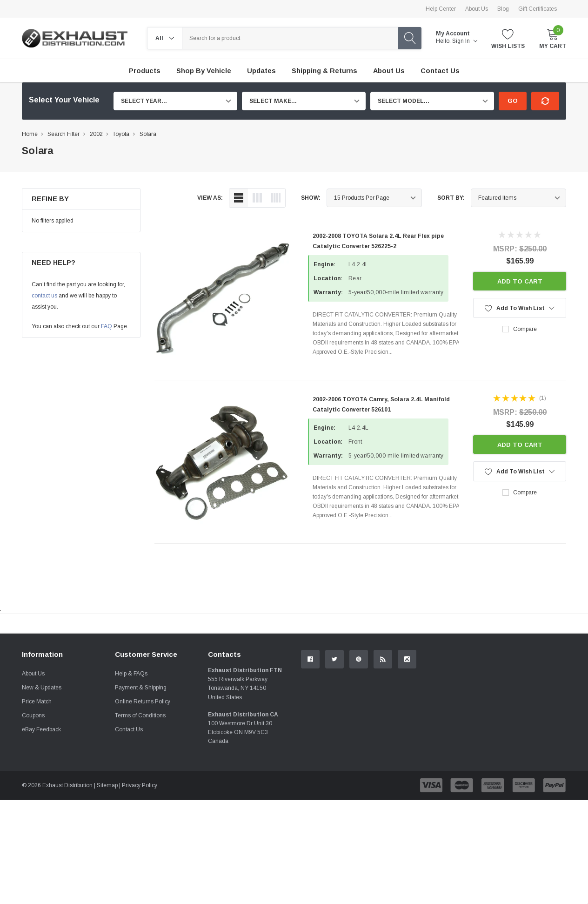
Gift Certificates (538, 9)
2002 (96, 134)
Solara (148, 134)
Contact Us (129, 834)
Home (30, 134)
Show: (311, 198)
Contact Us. (531, 700)
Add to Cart (520, 281)
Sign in (465, 41)
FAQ (107, 326)
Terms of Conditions (140, 820)
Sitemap (107, 890)
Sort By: (451, 198)
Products (145, 71)
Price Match (37, 806)
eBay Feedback (41, 834)
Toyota (121, 134)
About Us (477, 9)
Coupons (33, 820)
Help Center (441, 9)
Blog (503, 9)
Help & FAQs (131, 778)
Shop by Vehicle (204, 71)
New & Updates (42, 792)
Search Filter (63, 134)
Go (513, 101)
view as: (210, 198)
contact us (44, 296)
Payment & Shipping (141, 792)
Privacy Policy (140, 890)
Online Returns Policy (143, 806)
